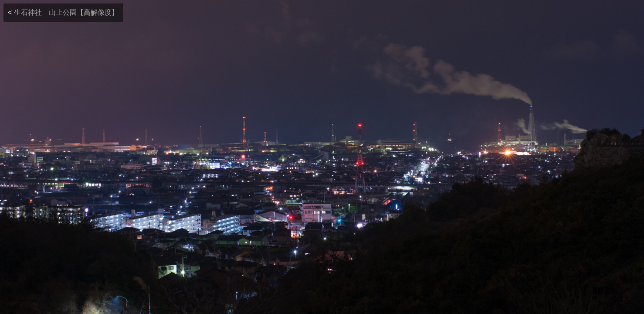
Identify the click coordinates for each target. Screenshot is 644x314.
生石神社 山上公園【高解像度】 (66, 12)
